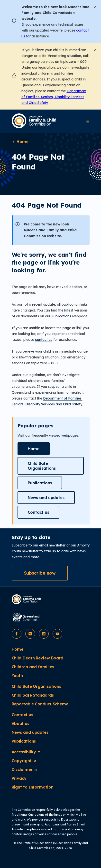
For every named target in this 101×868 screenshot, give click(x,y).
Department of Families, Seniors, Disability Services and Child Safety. (54, 97)
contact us (44, 340)
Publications (61, 316)
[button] (34, 449)
